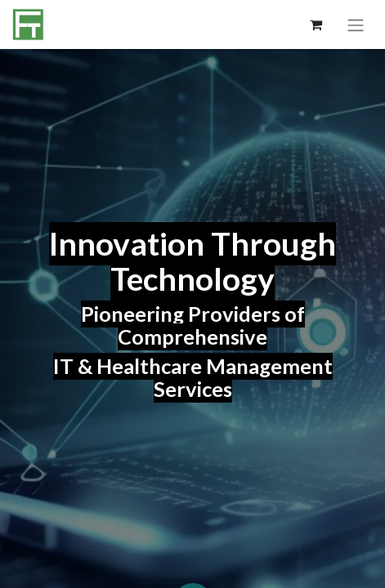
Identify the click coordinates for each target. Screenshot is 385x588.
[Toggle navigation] (356, 24)
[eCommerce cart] (316, 24)
